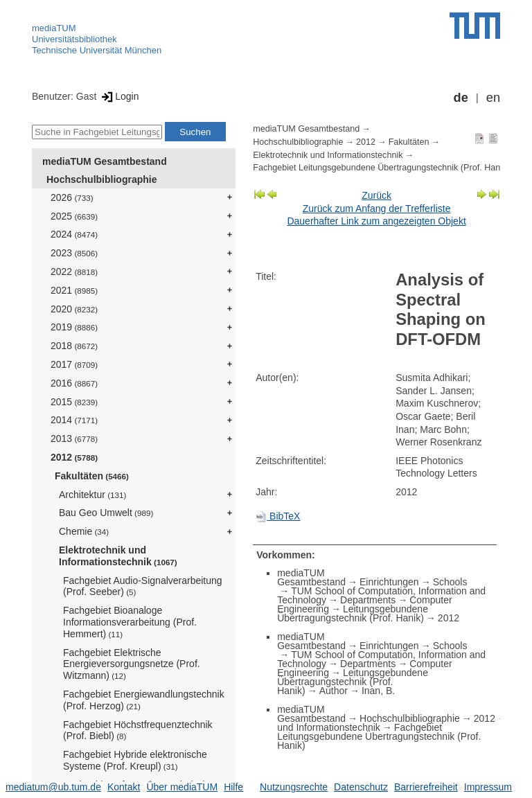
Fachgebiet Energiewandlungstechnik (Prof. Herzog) (144, 700)
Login (119, 96)
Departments (368, 600)
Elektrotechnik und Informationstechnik (118, 556)
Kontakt (124, 787)
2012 (74, 457)
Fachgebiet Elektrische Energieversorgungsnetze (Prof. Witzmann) (132, 664)
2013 (74, 438)
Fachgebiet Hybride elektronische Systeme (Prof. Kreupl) (135, 760)
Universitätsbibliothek (74, 39)
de (461, 98)
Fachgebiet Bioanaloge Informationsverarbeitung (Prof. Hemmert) (130, 622)
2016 (74, 383)
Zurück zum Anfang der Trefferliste (377, 209)
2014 (74, 420)
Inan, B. (378, 691)
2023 (74, 253)
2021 (74, 290)
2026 (72, 197)
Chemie (84, 531)
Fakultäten (92, 476)
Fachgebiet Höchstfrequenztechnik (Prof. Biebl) (138, 730)
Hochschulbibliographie (101, 179)
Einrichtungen (389, 582)
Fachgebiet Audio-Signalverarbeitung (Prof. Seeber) (143, 586)
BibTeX (278, 516)
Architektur (92, 495)
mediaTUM (54, 28)
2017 (74, 364)
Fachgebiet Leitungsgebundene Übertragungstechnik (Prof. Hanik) (381, 168)
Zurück (376, 195)
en (493, 98)
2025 (74, 216)
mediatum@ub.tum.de (53, 787)
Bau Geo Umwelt (106, 513)
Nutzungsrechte (294, 787)
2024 (74, 234)
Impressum (488, 787)
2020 (74, 309)
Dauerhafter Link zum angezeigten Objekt (376, 221)
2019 (74, 327)
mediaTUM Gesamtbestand (105, 161)
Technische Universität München (97, 50)
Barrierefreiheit (426, 787)
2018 (74, 346)
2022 (74, 272)
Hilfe (233, 787)
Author (334, 691)
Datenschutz (361, 787)
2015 (74, 402)
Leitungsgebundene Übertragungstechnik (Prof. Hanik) (353, 613)
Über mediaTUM (182, 787)
